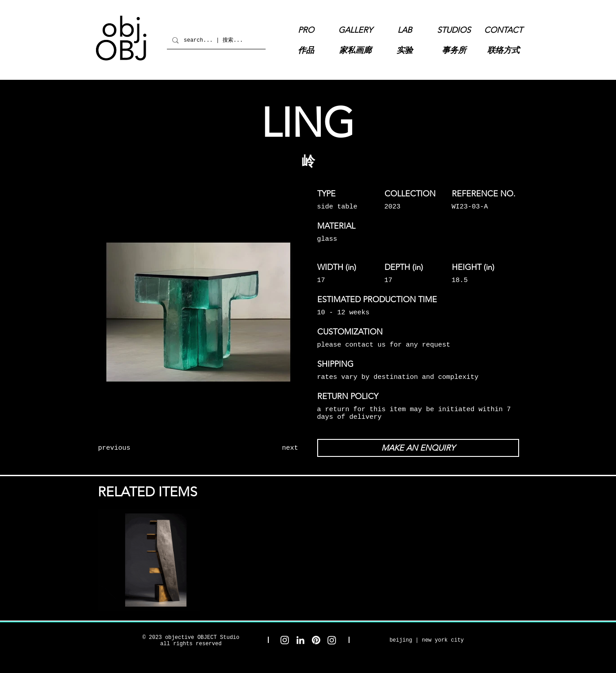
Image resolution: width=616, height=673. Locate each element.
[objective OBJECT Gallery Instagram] (332, 640)
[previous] (131, 448)
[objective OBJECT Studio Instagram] (285, 640)
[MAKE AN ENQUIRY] (418, 448)
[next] (266, 448)
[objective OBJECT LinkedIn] (300, 640)
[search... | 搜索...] (215, 40)
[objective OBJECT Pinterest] (316, 640)
